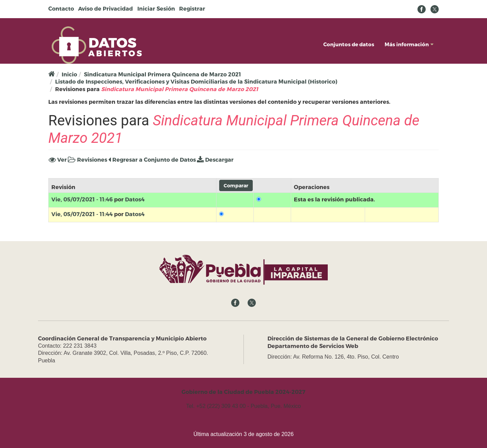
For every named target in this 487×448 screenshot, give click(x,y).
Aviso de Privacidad (105, 8)
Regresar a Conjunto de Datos (152, 159)
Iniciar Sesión (156, 8)
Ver (58, 159)
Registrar (192, 8)
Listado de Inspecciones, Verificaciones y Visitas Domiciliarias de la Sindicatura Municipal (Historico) (196, 81)
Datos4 (135, 199)
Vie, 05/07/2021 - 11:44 (82, 214)
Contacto (61, 8)
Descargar (215, 159)
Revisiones (88, 160)
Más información (409, 44)
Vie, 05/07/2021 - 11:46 (82, 199)
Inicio (69, 74)
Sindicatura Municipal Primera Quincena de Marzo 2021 (163, 74)
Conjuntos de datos (349, 44)
